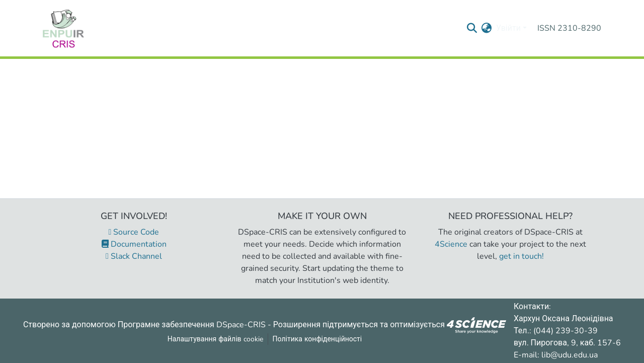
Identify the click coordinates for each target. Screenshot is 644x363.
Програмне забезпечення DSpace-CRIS (192, 324)
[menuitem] (487, 28)
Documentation (134, 244)
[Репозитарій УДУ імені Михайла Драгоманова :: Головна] (63, 28)
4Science (451, 244)
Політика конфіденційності (317, 339)
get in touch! (521, 256)
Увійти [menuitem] (508, 28)
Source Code (134, 232)
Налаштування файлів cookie (215, 339)
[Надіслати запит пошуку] (472, 28)
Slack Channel (134, 256)
